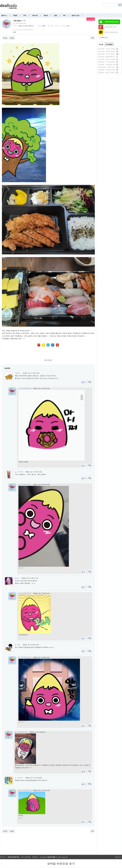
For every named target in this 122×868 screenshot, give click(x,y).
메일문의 (35, 857)
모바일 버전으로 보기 (61, 864)
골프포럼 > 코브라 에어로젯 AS (108, 51)
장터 (64, 15)
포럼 (56, 15)
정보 (25, 15)
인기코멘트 (109, 44)
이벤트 (15, 15)
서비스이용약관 (26, 857)
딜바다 (4, 15)
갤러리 (46, 15)
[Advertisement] (71, 7)
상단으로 (118, 857)
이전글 (5, 38)
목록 (92, 38)
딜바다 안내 (76, 15)
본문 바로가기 (0, 0)
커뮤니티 (35, 15)
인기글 (101, 44)
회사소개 (3, 857)
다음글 (12, 38)
